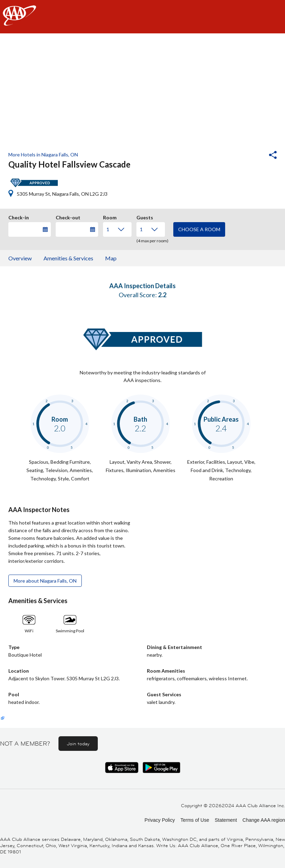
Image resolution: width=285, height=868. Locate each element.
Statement (226, 820)
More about (45, 581)
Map (111, 258)
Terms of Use (195, 820)
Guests (145, 217)
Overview (20, 258)
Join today (78, 744)
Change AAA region (264, 820)
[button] (254, 156)
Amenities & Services (68, 258)
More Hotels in (43, 155)
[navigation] (142, 17)
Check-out (68, 217)
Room (110, 217)
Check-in (19, 217)
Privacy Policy (160, 820)
